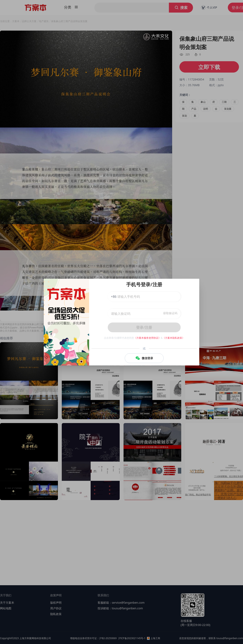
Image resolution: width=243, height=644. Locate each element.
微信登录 (144, 358)
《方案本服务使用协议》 (147, 338)
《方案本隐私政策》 (174, 338)
